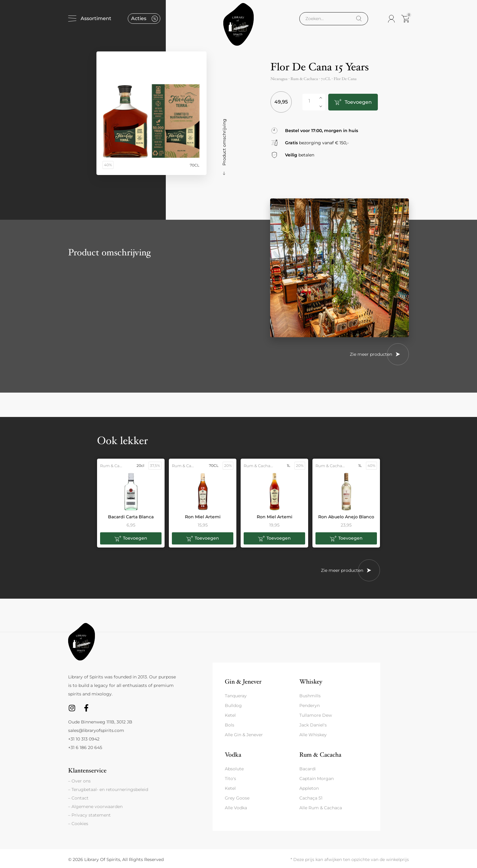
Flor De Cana (345, 79)
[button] (131, 538)
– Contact (78, 798)
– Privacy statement (89, 815)
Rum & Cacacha (320, 755)
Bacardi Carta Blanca (131, 517)
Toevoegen (357, 102)
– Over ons (79, 781)
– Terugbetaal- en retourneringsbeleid (108, 789)
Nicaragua (279, 79)
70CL (326, 79)
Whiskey (311, 682)
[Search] (359, 19)
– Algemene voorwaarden (95, 807)
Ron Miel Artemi (203, 517)
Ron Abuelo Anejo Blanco (346, 517)
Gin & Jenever (243, 682)
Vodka (233, 755)
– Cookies (78, 824)
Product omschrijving (224, 142)
